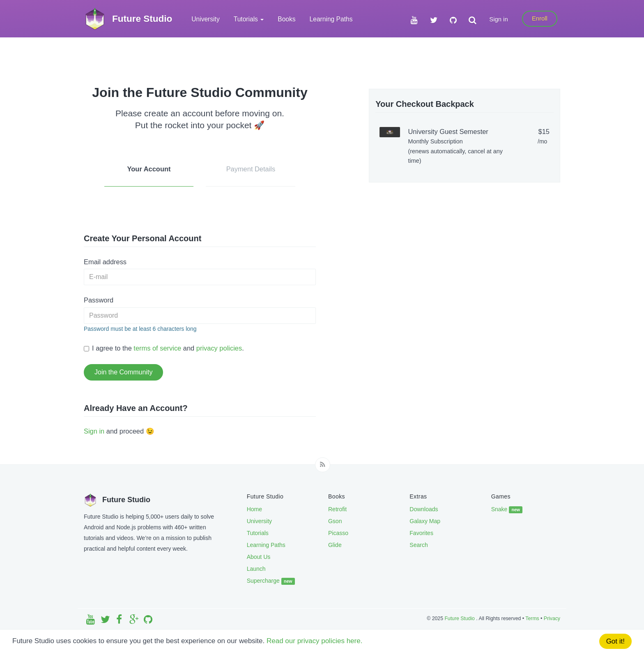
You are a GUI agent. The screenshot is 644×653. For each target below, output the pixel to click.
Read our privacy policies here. (314, 641)
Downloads (424, 509)
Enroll (540, 18)
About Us (259, 557)
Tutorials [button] (249, 19)
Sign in (498, 19)
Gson (335, 521)
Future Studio (460, 618)
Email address (105, 262)
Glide (335, 545)
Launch (256, 569)
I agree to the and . (164, 348)
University (205, 19)
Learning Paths (331, 19)
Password (99, 300)
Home (254, 509)
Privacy (552, 618)
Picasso (338, 533)
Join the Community (123, 372)
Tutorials (258, 533)
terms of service (157, 348)
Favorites (421, 533)
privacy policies (219, 348)
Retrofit (337, 509)
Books (286, 19)
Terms (532, 618)
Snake (507, 510)
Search (419, 545)
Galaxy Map (425, 521)
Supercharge (271, 581)
